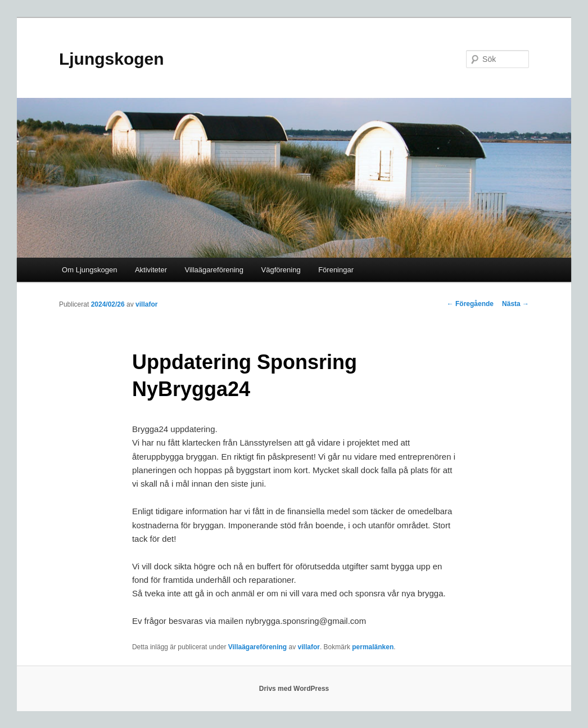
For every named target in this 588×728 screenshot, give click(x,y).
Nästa (515, 304)
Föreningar (336, 270)
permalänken (373, 647)
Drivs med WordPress (294, 689)
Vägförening (281, 270)
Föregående (470, 304)
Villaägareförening (214, 270)
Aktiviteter (151, 270)
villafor (146, 304)
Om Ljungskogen (89, 270)
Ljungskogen (112, 59)
